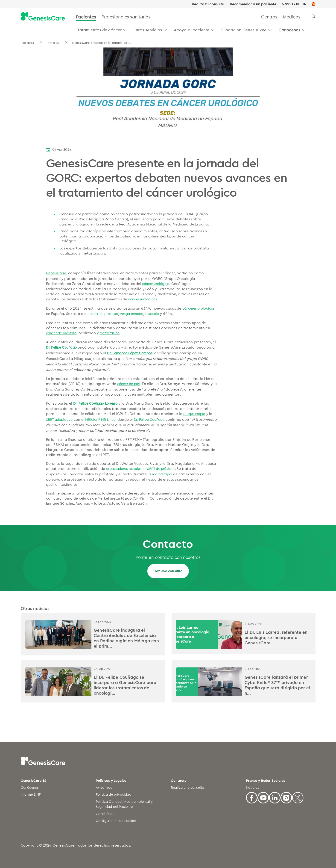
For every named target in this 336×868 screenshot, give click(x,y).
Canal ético (105, 814)
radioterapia (162, 474)
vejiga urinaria (132, 314)
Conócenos (290, 30)
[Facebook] (252, 797)
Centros (269, 17)
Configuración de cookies (116, 821)
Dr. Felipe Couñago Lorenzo (95, 403)
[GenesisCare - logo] (43, 17)
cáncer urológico (156, 284)
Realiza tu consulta (208, 4)
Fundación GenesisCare (244, 30)
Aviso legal (105, 787)
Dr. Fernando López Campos (130, 353)
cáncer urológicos (143, 299)
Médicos (291, 17)
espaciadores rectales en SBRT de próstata (140, 469)
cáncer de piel (129, 384)
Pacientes (86, 17)
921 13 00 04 (295, 4)
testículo (152, 314)
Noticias (54, 43)
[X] (298, 797)
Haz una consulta (168, 571)
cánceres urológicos (199, 308)
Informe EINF (31, 794)
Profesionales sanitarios (126, 17)
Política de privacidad (114, 794)
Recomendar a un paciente (253, 4)
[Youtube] (263, 797)
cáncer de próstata (103, 314)
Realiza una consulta (188, 787)
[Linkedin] (275, 797)
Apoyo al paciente (192, 30)
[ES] (313, 4)
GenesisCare (56, 273)
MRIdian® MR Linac (100, 419)
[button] (125, 30)
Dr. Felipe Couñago (61, 347)
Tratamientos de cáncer (99, 30)
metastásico (110, 333)
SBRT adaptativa (59, 419)
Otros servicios (148, 30)
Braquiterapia (194, 414)
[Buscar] (314, 17)
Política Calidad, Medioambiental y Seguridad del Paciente (124, 804)
